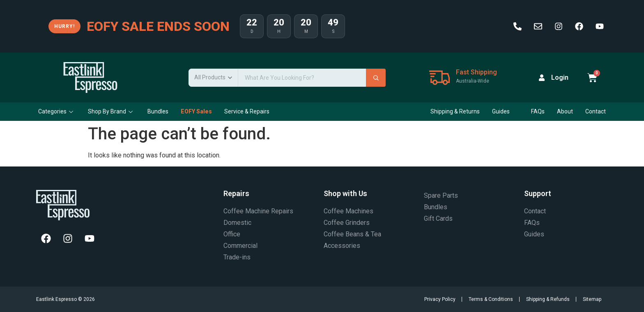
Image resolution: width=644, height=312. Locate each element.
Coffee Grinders (347, 223)
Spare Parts (441, 195)
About (565, 111)
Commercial (240, 246)
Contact (596, 111)
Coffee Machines (348, 211)
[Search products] (302, 78)
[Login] (542, 78)
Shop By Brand (110, 111)
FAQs (538, 111)
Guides (504, 111)
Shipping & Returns (455, 111)
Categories (56, 111)
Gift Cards (438, 218)
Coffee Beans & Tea (352, 234)
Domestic (237, 223)
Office (232, 234)
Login (560, 77)
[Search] (376, 78)
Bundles (158, 111)
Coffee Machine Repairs (258, 211)
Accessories (342, 246)
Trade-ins (237, 257)
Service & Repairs (247, 111)
